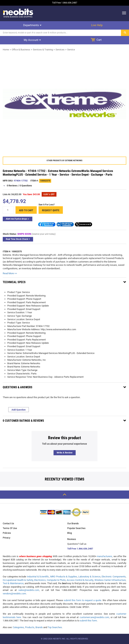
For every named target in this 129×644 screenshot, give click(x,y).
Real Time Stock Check (18, 239)
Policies (7, 533)
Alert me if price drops (18, 219)
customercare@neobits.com (94, 617)
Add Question (19, 410)
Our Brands (73, 523)
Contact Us (8, 523)
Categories (18, 627)
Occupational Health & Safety (18, 580)
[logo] (18, 13)
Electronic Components (114, 577)
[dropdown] (123, 13)
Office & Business (21, 50)
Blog (70, 533)
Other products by (64, 161)
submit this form (88, 621)
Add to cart (26, 210)
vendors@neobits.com (14, 594)
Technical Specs (14, 282)
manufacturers (105, 556)
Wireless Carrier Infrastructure (110, 580)
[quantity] (8, 210)
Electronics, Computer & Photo (50, 580)
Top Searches (55, 627)
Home (6, 50)
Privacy (6, 538)
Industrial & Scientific (38, 577)
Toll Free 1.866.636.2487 (80, 549)
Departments (32, 25)
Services (60, 50)
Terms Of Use (10, 528)
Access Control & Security (80, 580)
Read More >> (10, 273)
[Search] (61, 33)
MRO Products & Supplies (64, 577)
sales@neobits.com (29, 590)
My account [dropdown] (32, 40)
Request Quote (51, 210)
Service (71, 50)
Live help (97, 25)
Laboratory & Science (89, 577)
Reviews (72, 539)
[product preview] (64, 104)
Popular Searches (76, 528)
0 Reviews (12, 186)
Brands (39, 627)
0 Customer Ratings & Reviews (23, 421)
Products (30, 627)
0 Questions (26, 186)
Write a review (65, 453)
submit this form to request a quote (82, 600)
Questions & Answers (18, 387)
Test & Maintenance (13, 583)
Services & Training (43, 50)
